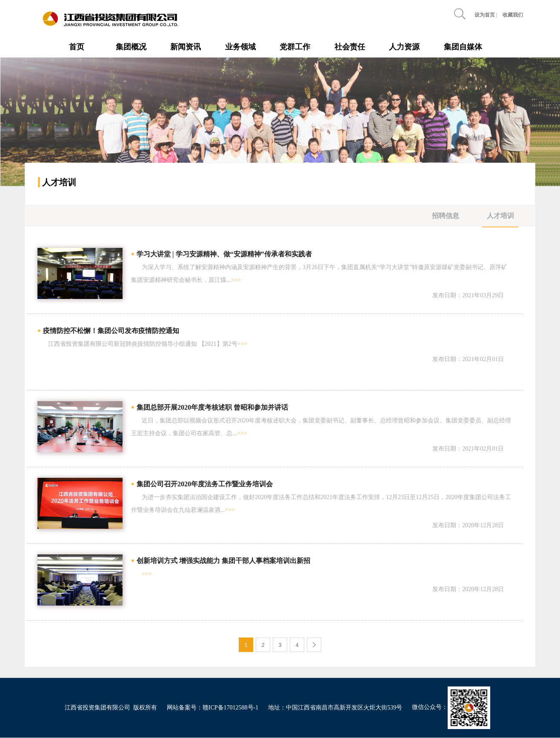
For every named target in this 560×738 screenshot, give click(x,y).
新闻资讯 (186, 47)
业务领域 (240, 47)
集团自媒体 (463, 47)
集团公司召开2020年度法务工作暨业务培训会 (205, 484)
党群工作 (295, 47)
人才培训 (500, 216)
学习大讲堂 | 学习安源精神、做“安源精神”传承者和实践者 (224, 254)
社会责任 (350, 47)
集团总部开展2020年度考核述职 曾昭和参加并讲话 (212, 407)
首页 (77, 47)
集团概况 (131, 47)
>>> (236, 280)
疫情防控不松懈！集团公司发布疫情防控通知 (111, 331)
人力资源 (404, 47)
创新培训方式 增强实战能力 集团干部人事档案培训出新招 (223, 561)
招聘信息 (446, 216)
